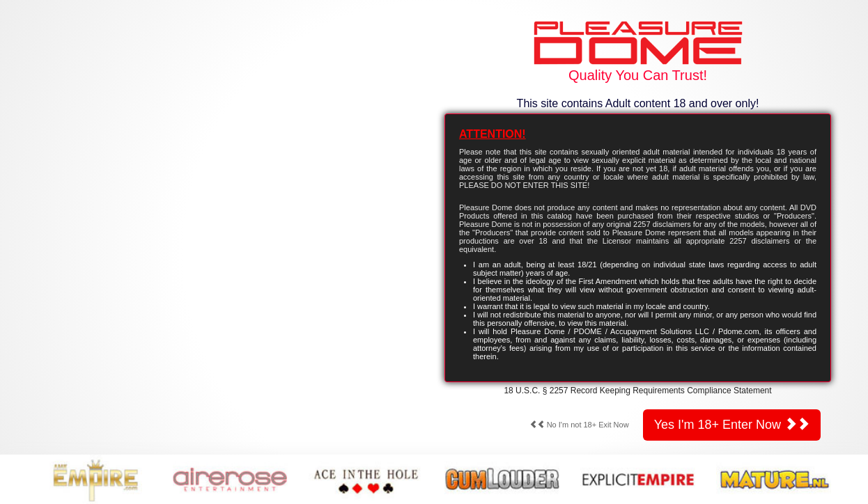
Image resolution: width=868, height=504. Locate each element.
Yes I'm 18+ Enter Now (732, 424)
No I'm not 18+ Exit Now (579, 425)
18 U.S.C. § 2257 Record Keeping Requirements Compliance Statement (637, 391)
